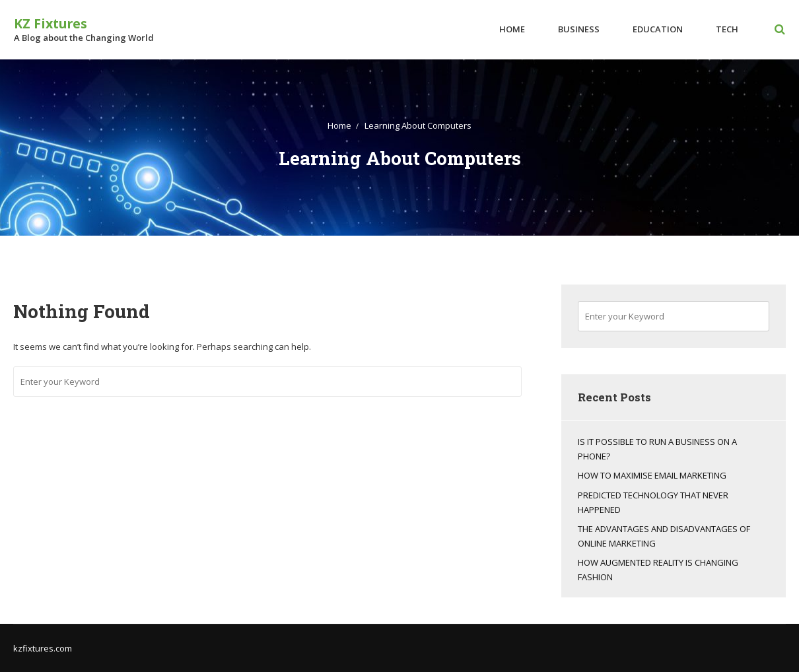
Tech (728, 29)
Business (579, 29)
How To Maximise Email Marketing (652, 475)
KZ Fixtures (50, 23)
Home (513, 29)
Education (658, 29)
